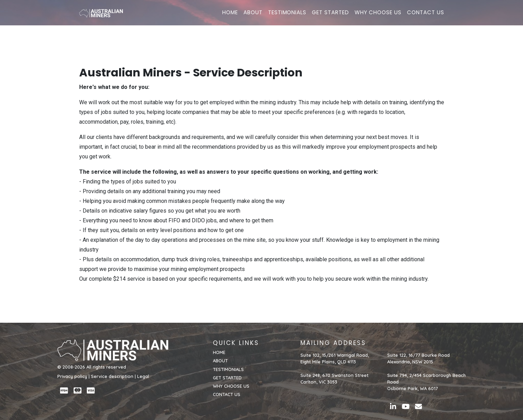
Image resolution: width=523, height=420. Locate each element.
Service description (112, 376)
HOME (230, 16)
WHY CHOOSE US (378, 16)
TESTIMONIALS (287, 16)
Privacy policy (72, 376)
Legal (143, 376)
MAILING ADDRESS (333, 343)
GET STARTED (330, 16)
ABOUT (253, 16)
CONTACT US (426, 16)
